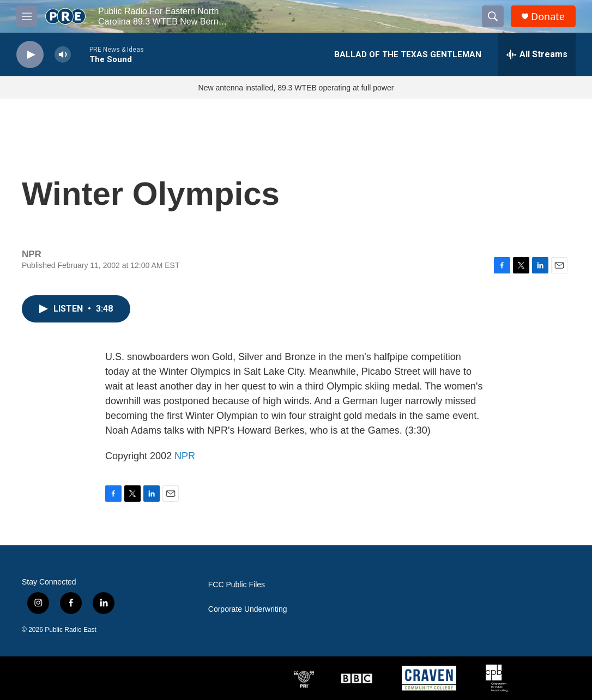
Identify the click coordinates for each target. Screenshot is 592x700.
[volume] (63, 55)
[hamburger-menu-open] (27, 16)
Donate (548, 17)
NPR (185, 456)
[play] (30, 55)
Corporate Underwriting (248, 609)
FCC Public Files (237, 585)
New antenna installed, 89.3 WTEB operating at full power (296, 88)
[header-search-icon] (493, 16)
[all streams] (537, 54)
